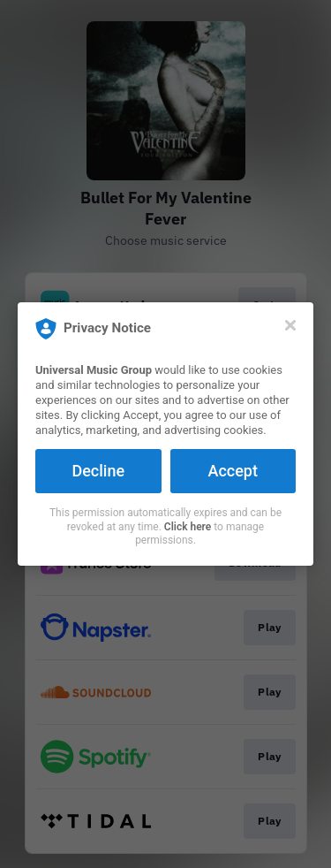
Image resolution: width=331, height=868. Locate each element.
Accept (233, 471)
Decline (98, 471)
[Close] (290, 325)
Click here (188, 527)
